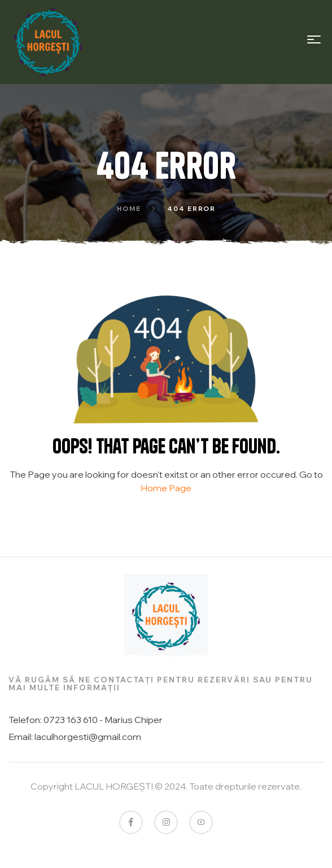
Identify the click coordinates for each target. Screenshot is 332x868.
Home (129, 209)
